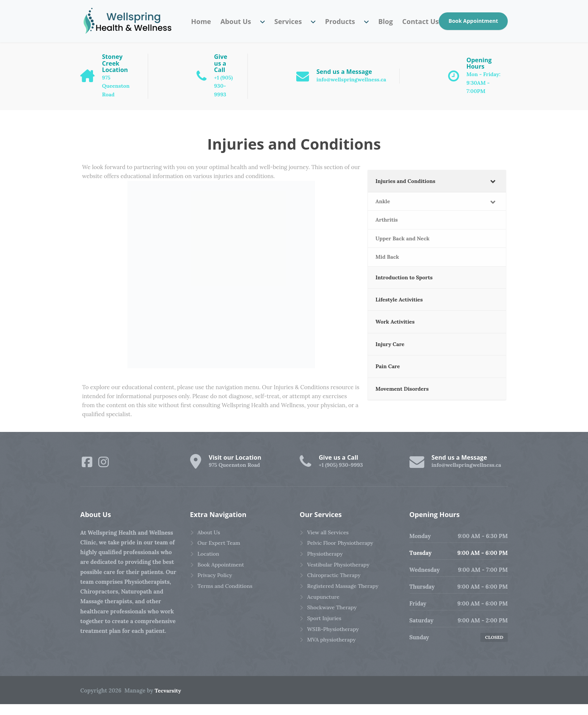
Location (209, 566)
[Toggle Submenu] (493, 192)
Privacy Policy (216, 588)
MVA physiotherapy (333, 656)
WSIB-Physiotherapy (334, 644)
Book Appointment (473, 21)
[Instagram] (103, 472)
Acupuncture (324, 611)
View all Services (329, 543)
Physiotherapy (326, 566)
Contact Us (421, 21)
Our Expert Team (220, 554)
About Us (236, 21)
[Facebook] (87, 472)
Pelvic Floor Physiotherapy (342, 554)
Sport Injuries (325, 633)
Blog (386, 21)
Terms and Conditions (227, 599)
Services (288, 21)
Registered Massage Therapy (345, 599)
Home (201, 21)
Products (340, 21)
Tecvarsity (169, 701)
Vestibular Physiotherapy (340, 577)
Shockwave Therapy (333, 622)
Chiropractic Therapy (335, 588)
